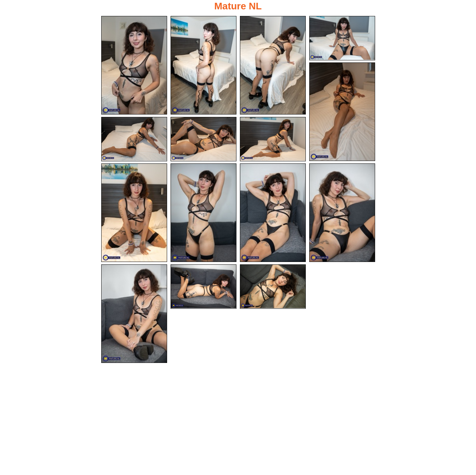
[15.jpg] (273, 287)
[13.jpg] (134, 314)
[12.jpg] (342, 213)
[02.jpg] (204, 65)
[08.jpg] (273, 139)
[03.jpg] (273, 65)
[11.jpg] (273, 213)
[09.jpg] (134, 213)
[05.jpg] (342, 112)
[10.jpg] (204, 213)
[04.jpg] (342, 38)
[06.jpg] (134, 139)
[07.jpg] (204, 139)
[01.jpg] (134, 65)
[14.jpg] (204, 287)
